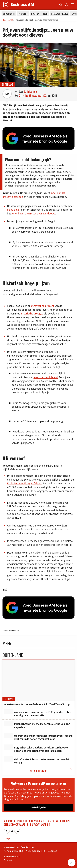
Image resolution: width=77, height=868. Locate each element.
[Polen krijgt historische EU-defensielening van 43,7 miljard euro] (8, 723)
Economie (23, 14)
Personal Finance (60, 14)
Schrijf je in (38, 807)
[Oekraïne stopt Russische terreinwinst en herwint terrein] (8, 759)
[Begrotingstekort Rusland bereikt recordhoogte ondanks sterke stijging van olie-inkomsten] (8, 747)
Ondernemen (9, 14)
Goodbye (52, 851)
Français (8, 838)
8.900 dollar (14, 210)
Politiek (35, 14)
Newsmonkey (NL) (13, 851)
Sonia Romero (30, 92)
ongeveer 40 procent (42, 306)
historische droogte (32, 314)
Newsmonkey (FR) (35, 851)
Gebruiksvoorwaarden (16, 825)
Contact (8, 860)
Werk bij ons (63, 821)
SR (7, 94)
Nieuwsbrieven (37, 821)
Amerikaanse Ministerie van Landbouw (33, 214)
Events (50, 821)
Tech (45, 14)
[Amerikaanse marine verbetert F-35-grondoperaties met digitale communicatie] (8, 712)
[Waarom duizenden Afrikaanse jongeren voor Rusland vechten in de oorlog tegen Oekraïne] (8, 735)
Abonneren (9, 821)
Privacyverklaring (40, 825)
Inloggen (22, 821)
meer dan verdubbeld (46, 377)
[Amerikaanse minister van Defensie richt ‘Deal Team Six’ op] (38, 680)
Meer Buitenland (52, 770)
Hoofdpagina (8, 20)
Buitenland (8, 84)
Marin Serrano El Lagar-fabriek (24, 483)
